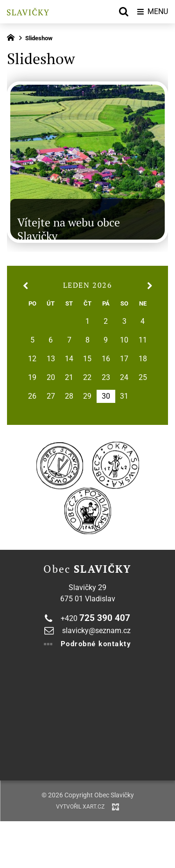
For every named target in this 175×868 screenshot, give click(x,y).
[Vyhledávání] (124, 12)
